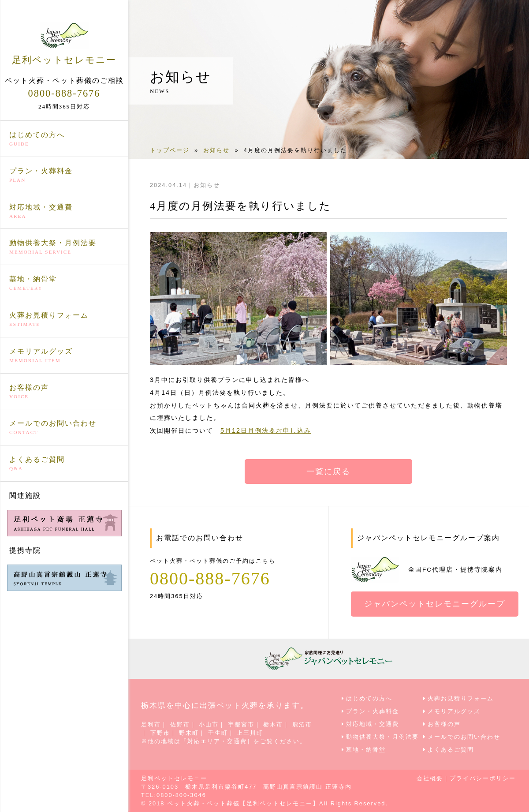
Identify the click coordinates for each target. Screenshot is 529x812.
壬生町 (218, 733)
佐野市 (180, 724)
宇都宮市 (241, 724)
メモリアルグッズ (64, 356)
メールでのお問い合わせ (64, 428)
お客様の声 (64, 392)
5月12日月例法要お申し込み (266, 430)
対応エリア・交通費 (217, 741)
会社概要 (430, 778)
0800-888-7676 (64, 93)
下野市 (160, 733)
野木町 (189, 733)
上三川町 (250, 733)
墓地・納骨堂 (64, 284)
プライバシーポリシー (483, 778)
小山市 (209, 724)
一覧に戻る (328, 471)
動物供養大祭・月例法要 (64, 247)
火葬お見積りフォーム (64, 320)
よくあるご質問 (64, 464)
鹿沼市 (302, 724)
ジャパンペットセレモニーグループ (435, 604)
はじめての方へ (64, 139)
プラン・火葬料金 (64, 176)
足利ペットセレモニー (64, 44)
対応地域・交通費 (64, 212)
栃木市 (273, 724)
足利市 (151, 724)
